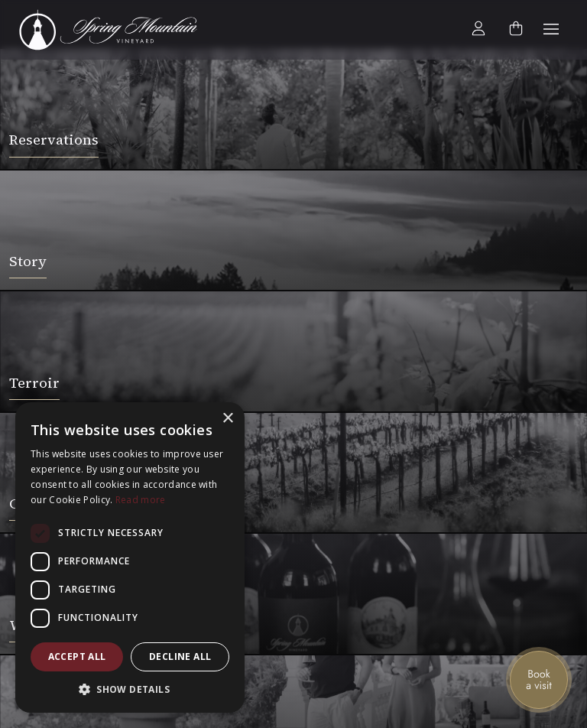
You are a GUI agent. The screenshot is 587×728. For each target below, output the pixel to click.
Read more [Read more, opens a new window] (141, 500)
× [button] (227, 419)
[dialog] (130, 557)
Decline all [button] (180, 656)
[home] (117, 30)
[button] (551, 30)
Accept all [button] (77, 656)
